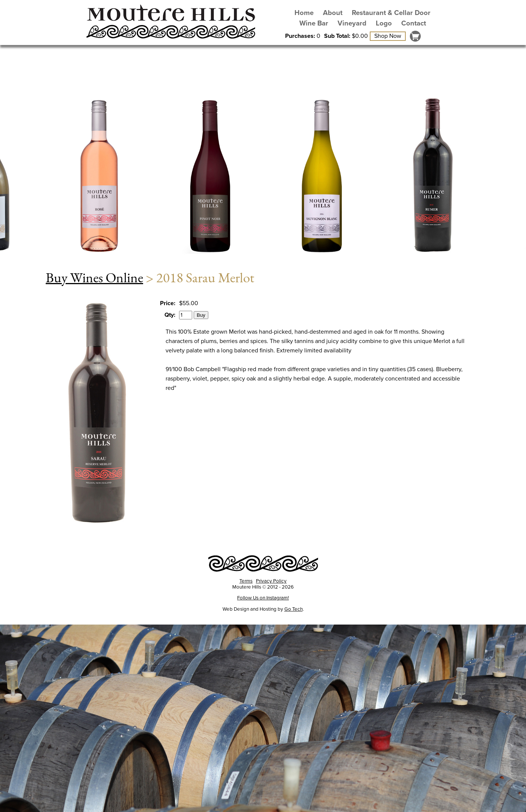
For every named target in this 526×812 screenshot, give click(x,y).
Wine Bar (314, 23)
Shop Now (388, 36)
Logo (384, 23)
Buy (201, 315)
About (333, 13)
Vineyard (352, 23)
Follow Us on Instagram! (263, 598)
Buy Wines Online (94, 277)
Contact (414, 23)
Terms (246, 581)
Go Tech (294, 609)
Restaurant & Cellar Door (391, 13)
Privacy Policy (271, 581)
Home (304, 13)
